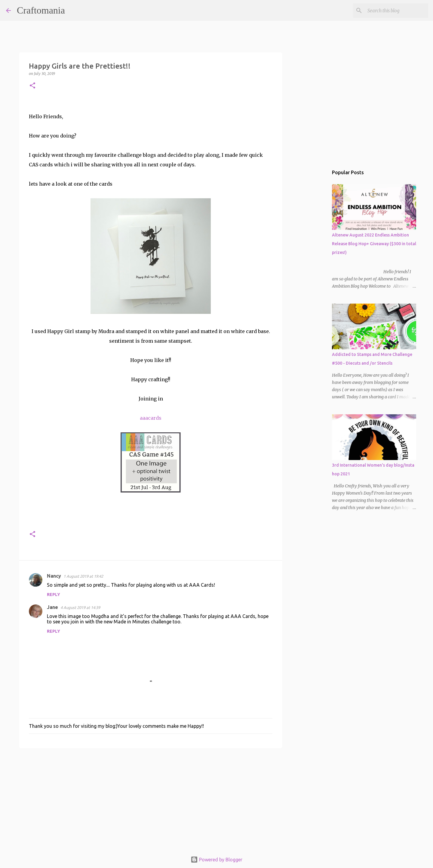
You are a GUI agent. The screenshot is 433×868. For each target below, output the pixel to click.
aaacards (151, 418)
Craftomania (41, 10)
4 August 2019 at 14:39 (80, 607)
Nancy (54, 576)
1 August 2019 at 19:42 (83, 576)
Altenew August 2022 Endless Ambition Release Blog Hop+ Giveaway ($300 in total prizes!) (374, 244)
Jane (52, 607)
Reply (54, 595)
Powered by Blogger (216, 860)
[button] (32, 86)
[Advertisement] (151, 799)
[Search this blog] (397, 11)
